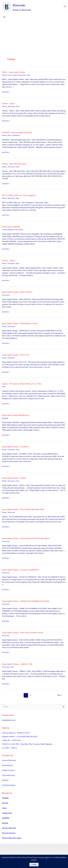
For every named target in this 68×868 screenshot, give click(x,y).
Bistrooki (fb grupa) (9, 834)
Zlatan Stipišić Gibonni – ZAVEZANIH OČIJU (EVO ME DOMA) (30, 539)
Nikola (4, 809)
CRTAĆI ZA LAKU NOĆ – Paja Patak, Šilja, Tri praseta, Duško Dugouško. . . (28, 745)
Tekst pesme (24, 76)
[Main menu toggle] (4, 18)
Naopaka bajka (7, 814)
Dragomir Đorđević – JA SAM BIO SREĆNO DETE (20, 738)
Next (60, 696)
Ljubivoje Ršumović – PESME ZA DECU (16, 734)
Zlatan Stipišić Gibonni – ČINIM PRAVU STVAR (23, 324)
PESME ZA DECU (8, 772)
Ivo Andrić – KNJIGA (9, 749)
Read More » (6, 93)
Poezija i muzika (13, 76)
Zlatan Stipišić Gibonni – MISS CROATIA (20, 293)
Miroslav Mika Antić (9, 762)
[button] (65, 7)
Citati (17, 231)
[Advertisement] (34, 37)
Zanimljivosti (17, 136)
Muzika (5, 76)
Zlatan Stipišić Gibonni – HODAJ (16, 479)
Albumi (5, 231)
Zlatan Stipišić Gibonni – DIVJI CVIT (18, 356)
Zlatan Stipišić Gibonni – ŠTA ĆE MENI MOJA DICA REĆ (27, 510)
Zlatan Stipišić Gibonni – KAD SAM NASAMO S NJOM (26, 634)
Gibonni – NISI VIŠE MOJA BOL (16, 165)
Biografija (11, 231)
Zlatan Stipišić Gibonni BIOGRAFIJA (18, 416)
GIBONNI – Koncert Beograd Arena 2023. (20, 133)
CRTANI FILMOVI (9, 787)
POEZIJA (5, 782)
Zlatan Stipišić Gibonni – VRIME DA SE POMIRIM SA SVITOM (30, 602)
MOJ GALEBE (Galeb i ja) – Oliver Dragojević (22, 196)
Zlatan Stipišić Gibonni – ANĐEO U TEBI (20, 665)
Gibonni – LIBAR (10, 262)
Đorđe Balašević (8, 767)
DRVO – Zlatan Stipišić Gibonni (16, 73)
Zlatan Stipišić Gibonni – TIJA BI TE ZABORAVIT (24, 571)
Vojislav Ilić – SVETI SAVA (11, 741)
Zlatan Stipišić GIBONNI (13, 228)
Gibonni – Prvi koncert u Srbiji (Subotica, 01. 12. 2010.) (25, 385)
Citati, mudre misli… (9, 777)
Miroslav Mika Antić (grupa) (12, 839)
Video (31, 76)
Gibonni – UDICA (10, 105)
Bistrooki (25, 5)
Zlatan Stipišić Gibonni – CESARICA (18, 448)
